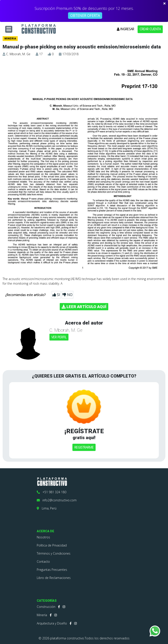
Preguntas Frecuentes (52, 570)
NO (67, 295)
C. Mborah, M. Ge (18, 54)
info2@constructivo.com (57, 500)
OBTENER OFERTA (85, 16)
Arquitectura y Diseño (52, 623)
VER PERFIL (59, 337)
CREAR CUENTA (150, 29)
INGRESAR (125, 29)
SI (56, 295)
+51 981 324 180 (52, 492)
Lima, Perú (47, 508)
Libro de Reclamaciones (54, 578)
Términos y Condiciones (54, 553)
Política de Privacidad (52, 545)
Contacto (43, 562)
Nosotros (43, 537)
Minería (42, 615)
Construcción (46, 607)
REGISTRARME (84, 447)
